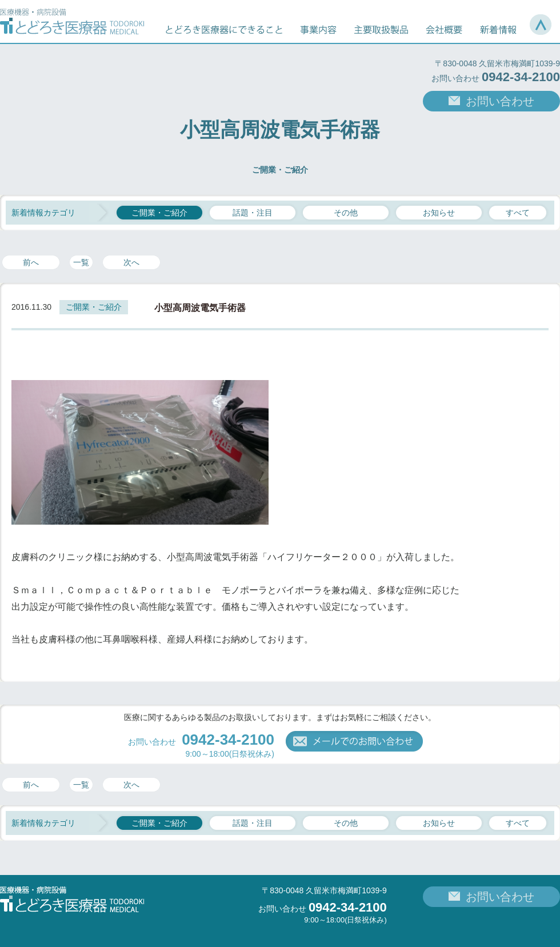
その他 (346, 213)
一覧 (81, 262)
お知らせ (439, 213)
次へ (131, 262)
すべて (518, 213)
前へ (31, 262)
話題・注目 (253, 213)
